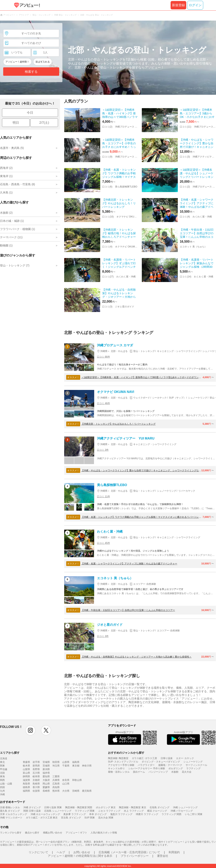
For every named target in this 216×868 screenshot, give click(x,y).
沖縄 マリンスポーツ (11, 818)
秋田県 (56, 762)
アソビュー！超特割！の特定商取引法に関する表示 (80, 856)
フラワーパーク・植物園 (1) (17, 229)
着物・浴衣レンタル (119, 772)
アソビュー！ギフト (76, 833)
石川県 (36, 773)
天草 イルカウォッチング (13, 814)
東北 (2, 762)
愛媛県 (46, 787)
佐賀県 (36, 791)
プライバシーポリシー (135, 856)
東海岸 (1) (6, 176)
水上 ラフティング (134, 811)
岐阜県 (36, 776)
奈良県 (66, 780)
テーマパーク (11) (11, 237)
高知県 (56, 787)
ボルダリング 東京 (106, 807)
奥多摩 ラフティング (74, 814)
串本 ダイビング (98, 814)
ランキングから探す (11, 833)
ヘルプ (61, 852)
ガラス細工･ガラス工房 (144, 758)
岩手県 (36, 762)
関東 (2, 766)
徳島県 (26, 787)
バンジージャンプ (158, 772)
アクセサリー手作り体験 (121, 765)
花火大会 (187, 772)
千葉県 (66, 766)
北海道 (4, 758)
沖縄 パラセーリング (182, 811)
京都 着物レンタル (10, 807)
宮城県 (46, 762)
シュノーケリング (193, 762)
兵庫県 (56, 780)
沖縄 (2, 794)
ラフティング (193, 768)
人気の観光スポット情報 (104, 833)
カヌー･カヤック (185, 758)
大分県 (66, 791)
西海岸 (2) (6, 168)
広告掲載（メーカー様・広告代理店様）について (129, 852)
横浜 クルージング (157, 811)
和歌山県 (77, 780)
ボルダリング (176, 768)
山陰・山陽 (6, 784)
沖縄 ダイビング (32, 807)
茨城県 (46, 766)
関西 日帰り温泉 (32, 811)
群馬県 (36, 766)
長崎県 (46, 791)
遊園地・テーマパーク (170, 765)
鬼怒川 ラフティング (121, 814)
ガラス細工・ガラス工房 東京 (42, 818)
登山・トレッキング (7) (15, 265)
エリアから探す (10, 753)
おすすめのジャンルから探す (126, 753)
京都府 (36, 780)
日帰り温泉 (167, 758)
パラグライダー (146, 765)
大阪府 (46, 780)
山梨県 (26, 769)
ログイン (195, 5)
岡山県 (46, 784)
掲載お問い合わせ (53, 833)
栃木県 (26, 766)
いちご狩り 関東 (194, 814)
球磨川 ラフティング (147, 814)
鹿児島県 (87, 791)
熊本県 (56, 791)
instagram (30, 730)
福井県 (46, 773)
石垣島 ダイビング (159, 807)
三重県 (56, 776)
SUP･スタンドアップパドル (123, 762)
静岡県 (26, 776)
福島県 (76, 762)
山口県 (66, 784)
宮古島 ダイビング (71, 818)
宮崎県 (76, 791)
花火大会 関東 (106, 818)
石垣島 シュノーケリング (58, 811)
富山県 (26, 773)
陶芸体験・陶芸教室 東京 (132, 807)
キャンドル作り (116, 768)
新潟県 (46, 769)
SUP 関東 (90, 818)
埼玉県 (56, 766)
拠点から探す (32, 833)
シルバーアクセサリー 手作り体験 (146, 768)
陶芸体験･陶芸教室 (118, 758)
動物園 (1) (6, 245)
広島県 (56, 784)
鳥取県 (26, 784)
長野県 (36, 769)
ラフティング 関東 (85, 811)
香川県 (36, 787)
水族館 (175, 772)
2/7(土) (44, 123)
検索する (31, 72)
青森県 (26, 762)
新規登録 (178, 5)
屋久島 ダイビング (10, 811)
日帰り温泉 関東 (53, 807)
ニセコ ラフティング (109, 811)
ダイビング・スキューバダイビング (161, 762)
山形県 (66, 762)
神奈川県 (87, 766)
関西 (2, 780)
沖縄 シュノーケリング (185, 807)
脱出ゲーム (139, 772)
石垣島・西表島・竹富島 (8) (17, 184)
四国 (2, 787)
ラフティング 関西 (171, 814)
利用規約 (174, 852)
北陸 (2, 773)
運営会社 (163, 856)
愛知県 (46, 776)
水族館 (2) (6, 213)
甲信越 (4, 769)
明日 (16, 123)
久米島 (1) (6, 192)
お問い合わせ (82, 852)
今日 (30, 113)
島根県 (36, 784)
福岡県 (26, 791)
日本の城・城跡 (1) (12, 221)
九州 (2, 791)
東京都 (76, 766)
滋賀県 (26, 780)
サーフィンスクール (196, 765)
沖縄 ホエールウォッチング (45, 814)
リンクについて (38, 852)
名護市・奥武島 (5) (12, 148)
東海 (2, 776)
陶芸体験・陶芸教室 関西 (79, 807)
